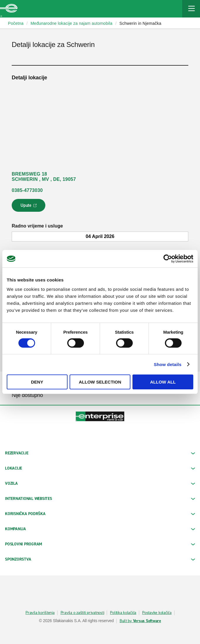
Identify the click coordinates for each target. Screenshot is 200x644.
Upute (29, 207)
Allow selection (100, 382)
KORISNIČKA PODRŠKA (100, 514)
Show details (168, 364)
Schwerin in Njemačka (140, 23)
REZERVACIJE (100, 453)
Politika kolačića (123, 613)
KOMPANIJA (100, 529)
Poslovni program (100, 544)
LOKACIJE (100, 468)
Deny (37, 382)
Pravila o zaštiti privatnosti (82, 613)
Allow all (163, 382)
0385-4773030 (27, 190)
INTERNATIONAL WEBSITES (100, 499)
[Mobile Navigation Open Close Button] (191, 9)
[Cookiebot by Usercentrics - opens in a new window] (168, 259)
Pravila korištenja (40, 613)
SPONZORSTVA (100, 559)
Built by (140, 621)
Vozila (100, 483)
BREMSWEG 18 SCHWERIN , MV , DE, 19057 (44, 177)
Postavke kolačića (157, 613)
